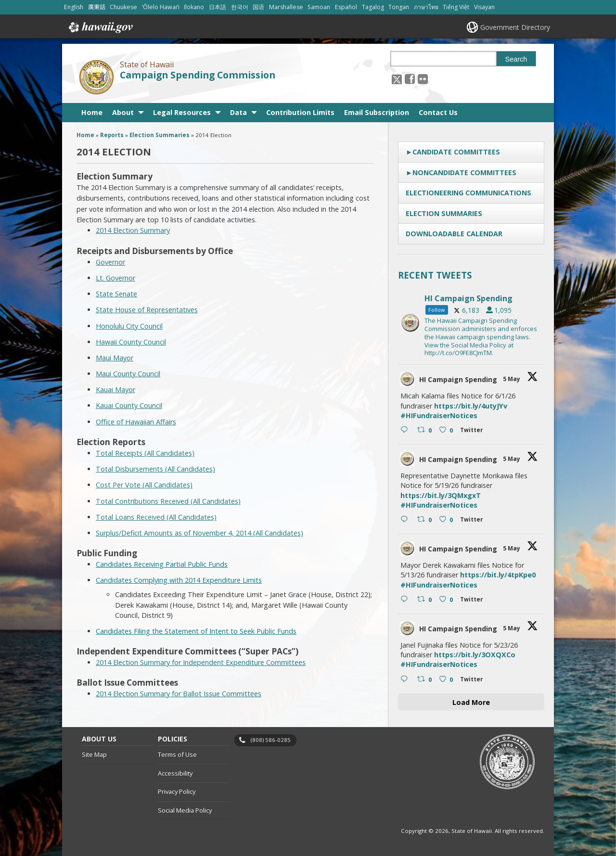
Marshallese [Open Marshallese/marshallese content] (286, 7)
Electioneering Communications (468, 193)
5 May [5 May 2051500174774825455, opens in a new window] (512, 459)
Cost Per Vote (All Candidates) (144, 485)
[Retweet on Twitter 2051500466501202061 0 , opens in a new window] (426, 431)
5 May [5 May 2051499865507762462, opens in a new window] (512, 548)
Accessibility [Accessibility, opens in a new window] (175, 773)
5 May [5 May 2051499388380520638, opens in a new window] (512, 628)
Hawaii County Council (131, 342)
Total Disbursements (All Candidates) (155, 469)
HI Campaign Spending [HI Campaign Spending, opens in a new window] (458, 379)
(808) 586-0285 (271, 740)
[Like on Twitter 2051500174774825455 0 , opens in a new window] (447, 520)
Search (516, 59)
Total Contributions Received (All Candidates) (168, 501)
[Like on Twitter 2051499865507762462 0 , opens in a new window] (447, 600)
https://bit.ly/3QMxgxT (441, 495)
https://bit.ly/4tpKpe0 (498, 575)
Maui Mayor (115, 358)
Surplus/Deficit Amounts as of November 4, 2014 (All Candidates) (199, 533)
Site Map (94, 754)
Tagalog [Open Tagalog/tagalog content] (373, 7)
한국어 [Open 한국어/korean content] (240, 7)
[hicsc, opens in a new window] (471, 323)
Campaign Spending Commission (198, 75)
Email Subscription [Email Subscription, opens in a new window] (377, 112)
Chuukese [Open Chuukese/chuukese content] (123, 7)
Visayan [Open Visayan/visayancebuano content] (484, 7)
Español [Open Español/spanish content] (346, 7)
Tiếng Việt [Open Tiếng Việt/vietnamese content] (456, 7)
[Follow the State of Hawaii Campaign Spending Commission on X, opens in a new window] (397, 79)
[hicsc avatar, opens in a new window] (407, 379)
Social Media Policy (185, 810)
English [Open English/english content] (74, 7)
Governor (110, 262)
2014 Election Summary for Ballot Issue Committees (179, 694)
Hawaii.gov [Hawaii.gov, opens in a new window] (100, 27)
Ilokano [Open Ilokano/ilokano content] (194, 7)
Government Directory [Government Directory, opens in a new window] (515, 27)
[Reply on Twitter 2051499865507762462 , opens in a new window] (406, 600)
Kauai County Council (129, 405)
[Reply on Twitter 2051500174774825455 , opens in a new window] (406, 520)
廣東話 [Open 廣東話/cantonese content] (97, 7)
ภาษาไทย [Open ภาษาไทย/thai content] (426, 7)
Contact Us (438, 112)
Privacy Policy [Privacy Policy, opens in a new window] (177, 792)
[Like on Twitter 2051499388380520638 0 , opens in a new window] (447, 680)
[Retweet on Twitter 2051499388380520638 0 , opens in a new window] (426, 680)
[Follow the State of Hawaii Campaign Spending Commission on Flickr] (423, 79)
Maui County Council (128, 374)
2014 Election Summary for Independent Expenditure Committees (201, 662)
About (123, 112)
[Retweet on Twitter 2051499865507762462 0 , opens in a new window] (426, 600)
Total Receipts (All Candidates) (145, 453)
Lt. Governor (115, 278)
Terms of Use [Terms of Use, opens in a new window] (177, 754)
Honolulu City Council (129, 326)
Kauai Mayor (115, 390)
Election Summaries (444, 213)
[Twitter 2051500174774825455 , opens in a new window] (473, 521)
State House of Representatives (147, 310)
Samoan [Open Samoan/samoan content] (319, 7)
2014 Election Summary (133, 230)
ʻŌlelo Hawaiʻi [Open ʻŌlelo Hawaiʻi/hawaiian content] (161, 7)
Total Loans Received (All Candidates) (156, 517)
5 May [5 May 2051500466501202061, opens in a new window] (512, 379)
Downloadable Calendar (454, 234)
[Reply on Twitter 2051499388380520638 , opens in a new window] (406, 680)
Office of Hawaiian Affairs (136, 422)
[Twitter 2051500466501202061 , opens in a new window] (473, 431)
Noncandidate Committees (464, 172)
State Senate (116, 294)
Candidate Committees (456, 152)
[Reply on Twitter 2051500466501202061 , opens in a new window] (406, 431)
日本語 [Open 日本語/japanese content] (218, 7)
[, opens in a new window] (410, 79)
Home (92, 112)
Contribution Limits (300, 112)
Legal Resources (182, 112)
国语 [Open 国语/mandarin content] (258, 7)
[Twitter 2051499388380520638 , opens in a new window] (473, 681)
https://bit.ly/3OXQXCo (475, 655)
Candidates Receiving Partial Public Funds (162, 564)
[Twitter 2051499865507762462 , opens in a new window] (473, 601)
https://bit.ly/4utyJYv (471, 406)
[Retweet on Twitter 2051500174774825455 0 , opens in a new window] (426, 520)
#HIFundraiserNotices (439, 415)
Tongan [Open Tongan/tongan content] (399, 7)
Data (238, 112)
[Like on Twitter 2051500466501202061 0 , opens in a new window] (447, 431)
